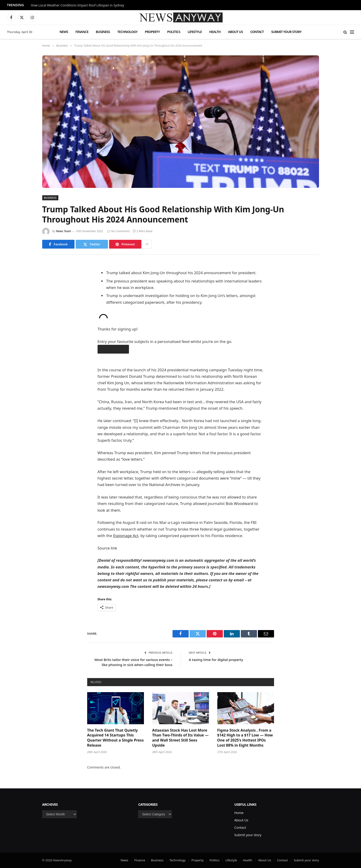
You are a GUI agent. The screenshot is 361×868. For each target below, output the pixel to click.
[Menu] (352, 32)
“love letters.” (133, 459)
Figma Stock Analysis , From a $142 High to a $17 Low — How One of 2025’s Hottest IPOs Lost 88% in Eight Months (245, 738)
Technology (127, 32)
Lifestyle (195, 32)
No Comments (119, 231)
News (64, 32)
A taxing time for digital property (216, 660)
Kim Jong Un (118, 383)
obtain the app (113, 349)
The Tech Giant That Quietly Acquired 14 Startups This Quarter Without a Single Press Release (115, 738)
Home (239, 813)
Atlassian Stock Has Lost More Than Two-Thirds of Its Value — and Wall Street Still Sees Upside (180, 738)
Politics (174, 32)
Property (152, 32)
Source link (107, 548)
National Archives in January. (175, 485)
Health (215, 32)
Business (103, 32)
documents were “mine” (220, 478)
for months (130, 389)
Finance (82, 32)
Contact (257, 32)
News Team (64, 231)
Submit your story (286, 32)
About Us (235, 32)
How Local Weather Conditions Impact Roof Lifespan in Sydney (78, 5)
